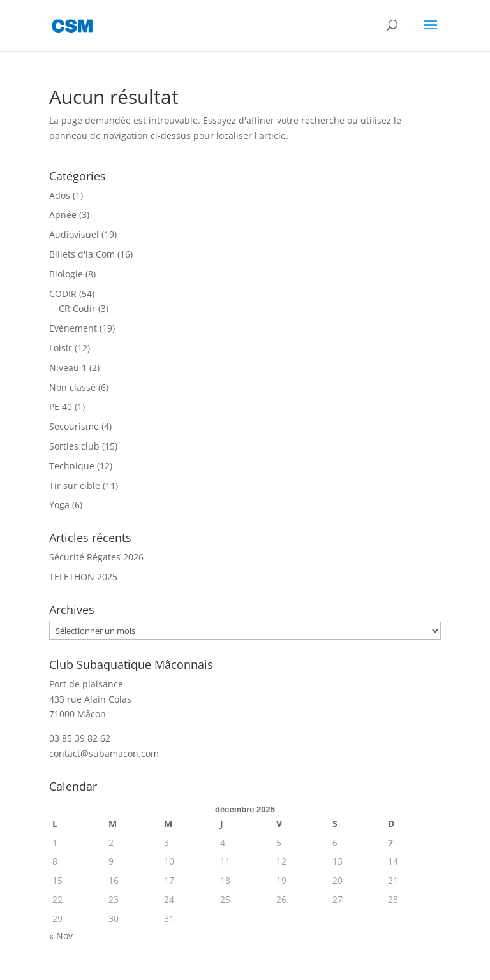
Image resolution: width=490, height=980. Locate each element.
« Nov (61, 936)
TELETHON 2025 (83, 577)
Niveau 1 (68, 368)
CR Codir (77, 308)
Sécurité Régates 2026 (96, 557)
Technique (72, 466)
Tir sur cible (75, 486)
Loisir (61, 348)
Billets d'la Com (82, 254)
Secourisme (74, 426)
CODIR (63, 294)
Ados (60, 195)
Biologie (66, 274)
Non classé (72, 387)
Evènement (73, 328)
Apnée (63, 215)
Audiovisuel (74, 234)
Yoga (59, 505)
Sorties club (74, 446)
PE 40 (61, 406)
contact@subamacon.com (104, 753)
